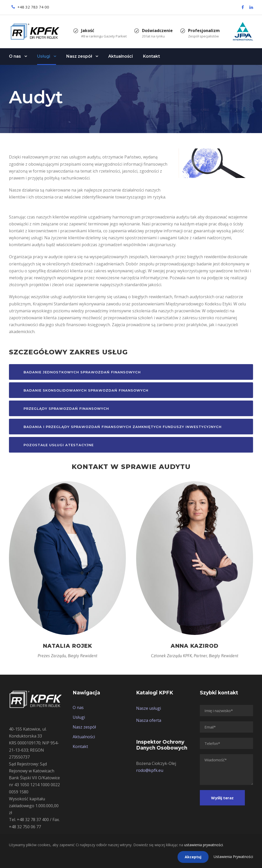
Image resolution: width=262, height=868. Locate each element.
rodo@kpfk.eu (150, 770)
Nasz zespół (79, 56)
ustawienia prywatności (204, 845)
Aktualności (121, 56)
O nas (15, 56)
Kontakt (151, 56)
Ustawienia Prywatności (233, 857)
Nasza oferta (149, 720)
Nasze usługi (149, 708)
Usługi (44, 56)
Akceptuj (193, 857)
